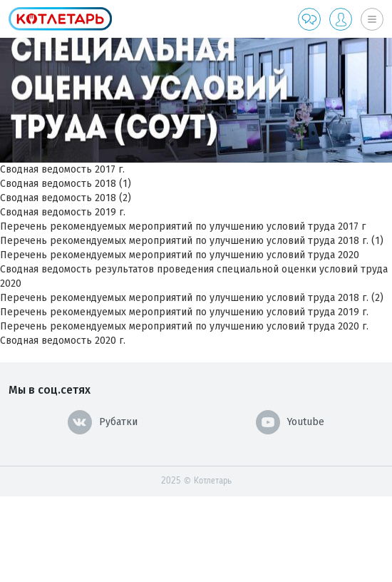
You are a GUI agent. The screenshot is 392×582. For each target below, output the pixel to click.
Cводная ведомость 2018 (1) (66, 184)
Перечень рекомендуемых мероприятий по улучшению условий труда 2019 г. (184, 312)
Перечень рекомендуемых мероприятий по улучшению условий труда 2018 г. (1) (192, 241)
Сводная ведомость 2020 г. (63, 341)
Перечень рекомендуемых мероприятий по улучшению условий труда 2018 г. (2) (192, 298)
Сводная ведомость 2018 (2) (66, 198)
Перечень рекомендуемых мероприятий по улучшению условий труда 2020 (180, 255)
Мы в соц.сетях (50, 390)
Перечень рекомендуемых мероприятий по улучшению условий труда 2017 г (183, 226)
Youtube (290, 422)
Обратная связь (309, 19)
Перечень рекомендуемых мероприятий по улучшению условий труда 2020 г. (184, 326)
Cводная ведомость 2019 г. (63, 212)
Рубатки (103, 422)
